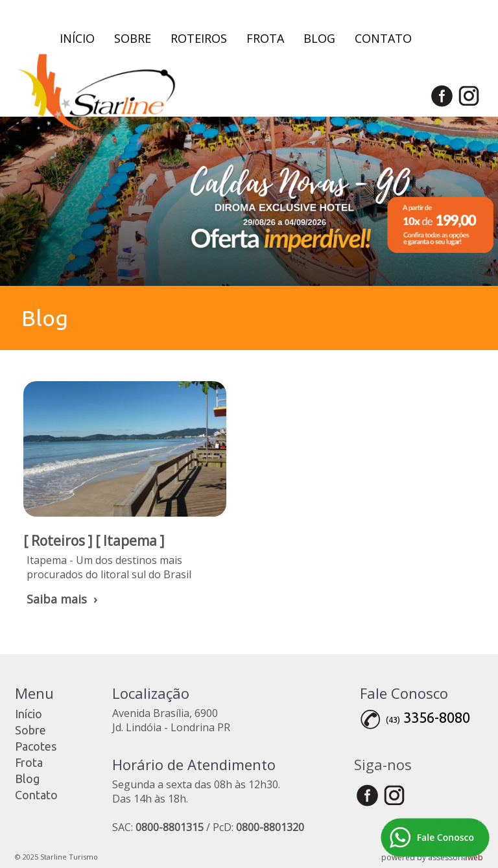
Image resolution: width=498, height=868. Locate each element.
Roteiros (199, 38)
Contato (383, 38)
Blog (319, 38)
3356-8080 (437, 717)
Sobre (133, 38)
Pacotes (36, 746)
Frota (265, 38)
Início (77, 38)
